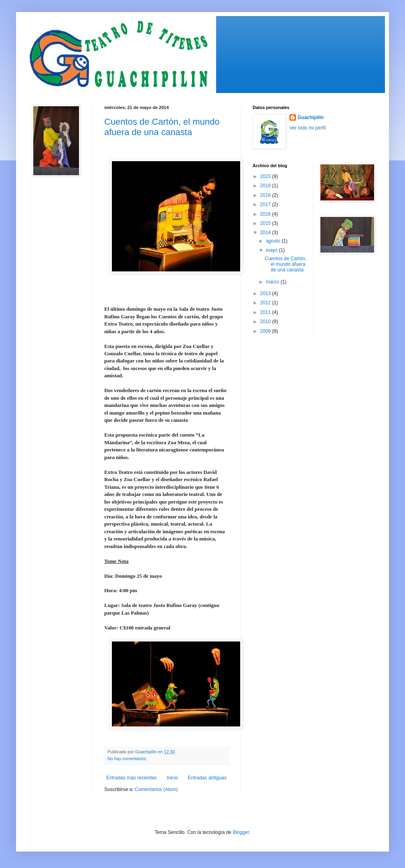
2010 (266, 322)
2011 (266, 312)
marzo (273, 282)
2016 (266, 214)
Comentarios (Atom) (156, 789)
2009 (266, 331)
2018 (266, 195)
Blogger (241, 832)
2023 (266, 176)
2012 (266, 303)
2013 (266, 293)
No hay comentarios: (128, 759)
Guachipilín (311, 117)
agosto (274, 241)
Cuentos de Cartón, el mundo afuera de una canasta (162, 127)
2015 (266, 223)
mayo (272, 250)
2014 (266, 233)
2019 (266, 186)
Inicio (172, 778)
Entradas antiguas (207, 778)
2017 (266, 204)
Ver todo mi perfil (308, 128)
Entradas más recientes (132, 778)
